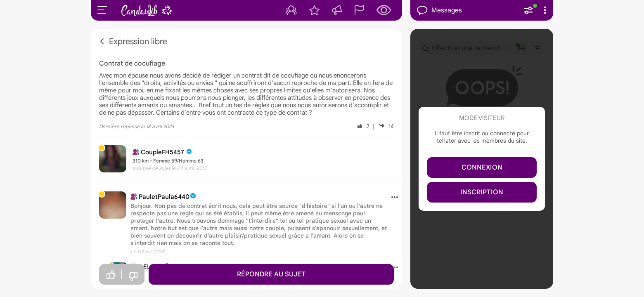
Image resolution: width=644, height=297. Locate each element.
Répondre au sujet (271, 274)
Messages (439, 11)
